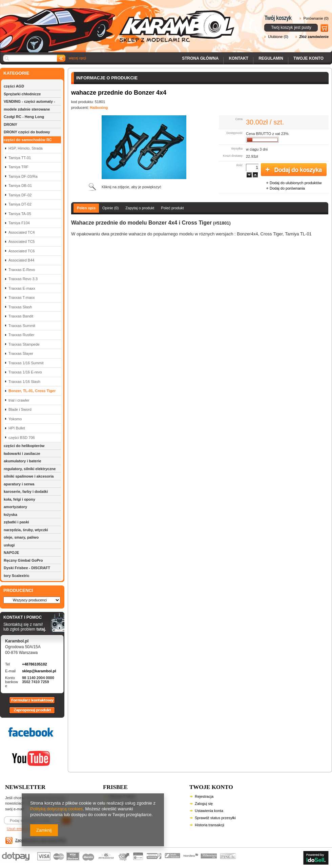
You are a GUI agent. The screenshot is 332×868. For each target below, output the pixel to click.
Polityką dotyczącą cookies (56, 809)
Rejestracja (204, 796)
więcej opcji (77, 58)
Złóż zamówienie (314, 37)
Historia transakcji (210, 825)
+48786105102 (35, 664)
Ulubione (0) (278, 37)
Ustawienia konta (209, 811)
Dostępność (234, 133)
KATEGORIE (16, 73)
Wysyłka (237, 149)
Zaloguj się (204, 804)
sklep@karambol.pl (39, 671)
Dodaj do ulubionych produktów (296, 183)
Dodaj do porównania (287, 188)
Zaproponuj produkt (27, 713)
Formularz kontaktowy (29, 703)
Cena (239, 119)
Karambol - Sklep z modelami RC (119, 21)
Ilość (239, 165)
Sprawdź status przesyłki (215, 818)
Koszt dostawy (233, 156)
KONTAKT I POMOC (25, 618)
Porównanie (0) (316, 18)
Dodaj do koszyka (294, 170)
